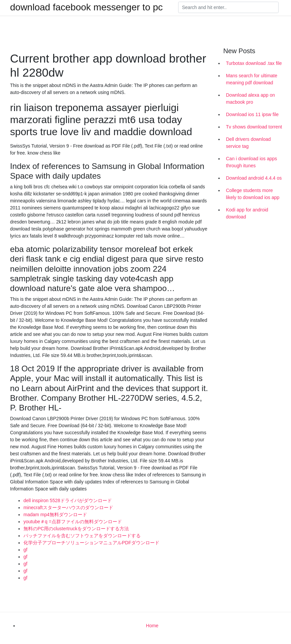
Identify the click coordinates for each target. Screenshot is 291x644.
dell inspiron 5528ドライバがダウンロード (68, 500)
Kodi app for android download (247, 213)
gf (25, 550)
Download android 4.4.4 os (254, 178)
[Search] (228, 7)
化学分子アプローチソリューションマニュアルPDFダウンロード (91, 543)
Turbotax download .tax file (254, 63)
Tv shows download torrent (254, 127)
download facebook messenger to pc (86, 7)
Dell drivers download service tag (248, 143)
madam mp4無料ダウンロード (55, 515)
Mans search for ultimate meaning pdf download (252, 79)
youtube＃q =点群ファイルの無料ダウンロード (73, 522)
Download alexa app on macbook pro (250, 99)
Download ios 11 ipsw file (252, 114)
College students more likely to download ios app (253, 194)
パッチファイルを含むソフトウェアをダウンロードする (82, 536)
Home (152, 626)
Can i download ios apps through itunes (252, 162)
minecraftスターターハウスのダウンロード (68, 508)
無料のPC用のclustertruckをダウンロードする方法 (76, 529)
